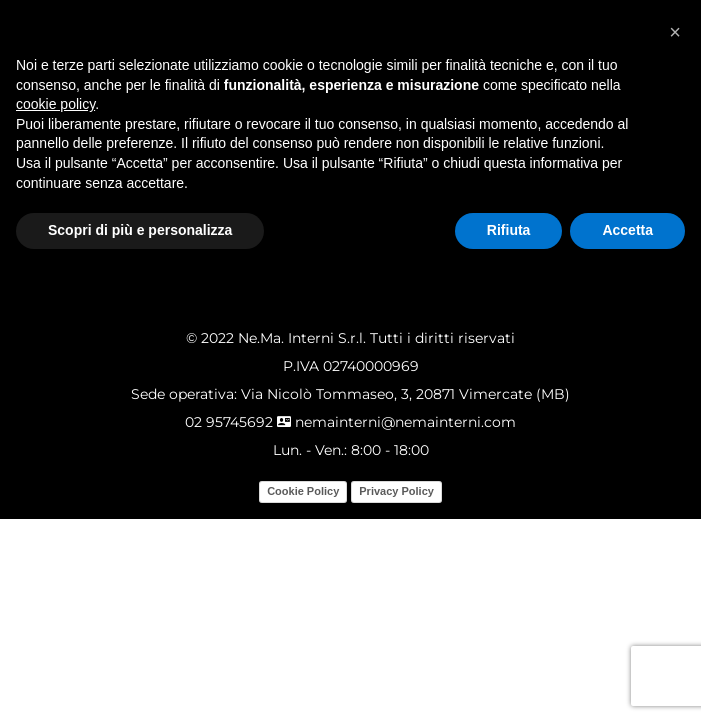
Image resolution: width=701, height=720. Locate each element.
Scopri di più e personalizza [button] (140, 230)
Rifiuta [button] (509, 230)
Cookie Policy (303, 491)
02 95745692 (229, 422)
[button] (675, 32)
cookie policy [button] (55, 104)
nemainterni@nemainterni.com (396, 422)
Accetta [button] (627, 230)
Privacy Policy (396, 491)
